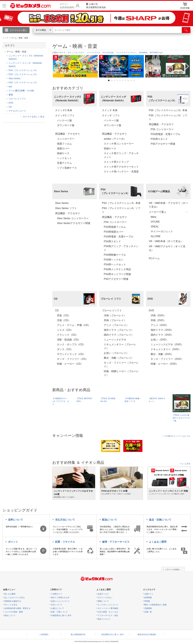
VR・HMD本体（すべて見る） (166, 241)
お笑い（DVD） (160, 340)
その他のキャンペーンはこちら (177, 436)
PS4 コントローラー (115, 222)
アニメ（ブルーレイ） (116, 325)
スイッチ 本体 (110, 110)
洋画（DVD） (158, 315)
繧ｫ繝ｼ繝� (185, 6)
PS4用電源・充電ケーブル (119, 237)
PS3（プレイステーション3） (23, 82)
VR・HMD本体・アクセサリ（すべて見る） (168, 205)
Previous (55, 66)
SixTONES (154, 53)
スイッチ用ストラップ (116, 162)
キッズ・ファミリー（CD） (72, 359)
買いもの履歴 (10, 594)
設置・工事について (59, 612)
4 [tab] (117, 80)
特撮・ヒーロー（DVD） (165, 364)
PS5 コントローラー (162, 129)
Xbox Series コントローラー (73, 218)
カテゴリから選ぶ (18, 30)
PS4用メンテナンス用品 (117, 269)
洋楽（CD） (64, 320)
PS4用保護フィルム (115, 227)
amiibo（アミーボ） (115, 139)
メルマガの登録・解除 (14, 612)
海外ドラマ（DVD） (162, 330)
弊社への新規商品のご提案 (155, 605)
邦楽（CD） (64, 315)
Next (188, 66)
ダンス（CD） (65, 349)
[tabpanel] (75, 66)
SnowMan (143, 53)
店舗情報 (148, 608)
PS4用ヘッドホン (114, 260)
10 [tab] (134, 80)
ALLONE (156, 236)
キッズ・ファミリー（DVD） (167, 359)
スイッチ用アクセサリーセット (121, 167)
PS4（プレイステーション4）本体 (121, 203)
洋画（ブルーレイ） (115, 315)
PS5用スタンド (159, 139)
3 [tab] (114, 80)
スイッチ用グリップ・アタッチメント (121, 155)
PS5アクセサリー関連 (163, 144)
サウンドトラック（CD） (71, 354)
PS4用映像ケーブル (115, 255)
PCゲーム (154, 258)
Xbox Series (62, 203)
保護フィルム (64, 144)
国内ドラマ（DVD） (162, 335)
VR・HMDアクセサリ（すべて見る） (167, 248)
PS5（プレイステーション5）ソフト (168, 117)
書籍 (11, 95)
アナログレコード (17, 111)
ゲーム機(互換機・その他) (21, 91)
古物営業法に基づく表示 (61, 615)
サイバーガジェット (162, 231)
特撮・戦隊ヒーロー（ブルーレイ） (121, 373)
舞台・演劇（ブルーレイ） (119, 358)
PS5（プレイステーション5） (23, 74)
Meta (153, 217)
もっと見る (186, 464)
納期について (103, 601)
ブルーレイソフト (112, 310)
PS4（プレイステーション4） (23, 70)
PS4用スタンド (112, 241)
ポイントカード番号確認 (108, 608)
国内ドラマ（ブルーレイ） (119, 335)
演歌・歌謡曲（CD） (69, 340)
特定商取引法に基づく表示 (113, 634)
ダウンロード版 (66, 125)
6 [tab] (123, 80)
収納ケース (64, 153)
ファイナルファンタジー (126, 53)
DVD (151, 310)
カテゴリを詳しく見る (34, 117)
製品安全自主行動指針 (147, 634)
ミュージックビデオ (115, 340)
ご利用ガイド (56, 594)
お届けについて (57, 608)
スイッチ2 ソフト (65, 115)
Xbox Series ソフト (66, 208)
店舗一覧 (148, 612)
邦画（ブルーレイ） (115, 320)
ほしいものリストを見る (14, 598)
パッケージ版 (64, 120)
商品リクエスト (104, 619)
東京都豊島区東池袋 (96, 6)
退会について (10, 615)
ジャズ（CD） (65, 330)
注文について (56, 605)
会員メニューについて (60, 601)
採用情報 (148, 598)
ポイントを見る (11, 605)
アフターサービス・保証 (108, 615)
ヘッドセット (64, 158)
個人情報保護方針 (78, 634)
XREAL (155, 227)
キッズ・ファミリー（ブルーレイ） (121, 365)
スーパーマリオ (94, 53)
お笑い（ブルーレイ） (116, 353)
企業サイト (149, 594)
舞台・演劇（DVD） (162, 354)
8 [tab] (128, 80)
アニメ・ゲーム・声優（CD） (74, 325)
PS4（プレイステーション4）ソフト (121, 210)
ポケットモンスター (76, 53)
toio (10, 87)
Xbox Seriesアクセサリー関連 (74, 223)
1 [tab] (109, 80)
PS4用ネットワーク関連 (117, 274)
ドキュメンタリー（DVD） (166, 349)
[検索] (186, 30)
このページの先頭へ (173, 569)
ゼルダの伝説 (108, 53)
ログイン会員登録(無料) (67, 6)
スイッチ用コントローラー (119, 144)
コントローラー (66, 139)
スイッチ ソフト (111, 115)
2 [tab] (112, 80)
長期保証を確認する (13, 601)
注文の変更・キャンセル (108, 612)
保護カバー (63, 148)
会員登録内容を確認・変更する (17, 608)
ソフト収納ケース (67, 168)
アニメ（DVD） (160, 325)
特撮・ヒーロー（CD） (70, 364)
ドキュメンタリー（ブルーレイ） (120, 346)
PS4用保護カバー (114, 232)
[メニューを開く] (4, 6)
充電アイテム (64, 163)
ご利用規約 (44, 634)
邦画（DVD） (158, 320)
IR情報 (147, 601)
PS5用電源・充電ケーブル (165, 134)
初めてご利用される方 (60, 598)
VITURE (155, 222)
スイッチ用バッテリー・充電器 (121, 172)
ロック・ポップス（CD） (71, 344)
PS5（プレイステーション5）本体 (168, 110)
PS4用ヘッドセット (115, 264)
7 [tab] (126, 80)
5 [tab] (120, 80)
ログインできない (105, 598)
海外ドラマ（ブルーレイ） (119, 330)
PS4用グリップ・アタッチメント (121, 248)
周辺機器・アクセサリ (68, 134)
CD (57, 310)
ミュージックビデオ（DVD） (167, 344)
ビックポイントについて (108, 605)
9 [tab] (131, 80)
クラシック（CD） (67, 335)
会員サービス (103, 594)
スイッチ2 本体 (64, 110)
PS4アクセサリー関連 (116, 279)
